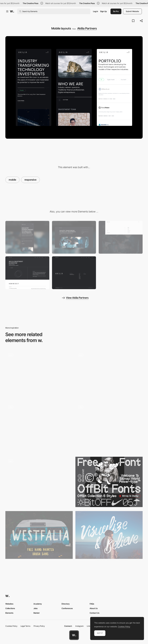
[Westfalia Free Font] (39, 535)
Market (36, 613)
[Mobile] (27, 237)
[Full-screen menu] (121, 237)
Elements (9, 613)
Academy (38, 604)
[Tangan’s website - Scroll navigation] (39, 375)
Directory (66, 604)
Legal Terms (25, 626)
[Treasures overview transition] (109, 428)
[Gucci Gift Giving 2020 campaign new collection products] (39, 426)
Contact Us (94, 613)
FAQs (92, 604)
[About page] (27, 273)
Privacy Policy (39, 626)
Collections (10, 608)
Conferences (67, 608)
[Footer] (74, 273)
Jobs (35, 608)
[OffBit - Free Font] (109, 482)
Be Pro (116, 11)
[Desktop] (74, 237)
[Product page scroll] (39, 481)
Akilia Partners (87, 28)
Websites (9, 604)
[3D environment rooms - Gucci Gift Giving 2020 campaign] (109, 375)
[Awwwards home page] (74, 635)
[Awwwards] (12, 11)
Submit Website (132, 11)
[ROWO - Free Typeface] (109, 535)
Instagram (80, 626)
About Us (94, 608)
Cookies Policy (11, 626)
